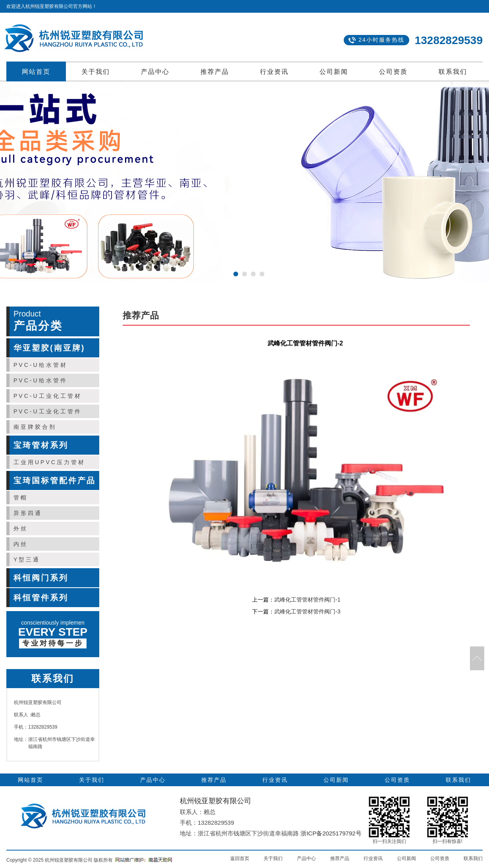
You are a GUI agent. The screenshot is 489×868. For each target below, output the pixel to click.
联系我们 (453, 72)
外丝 (21, 529)
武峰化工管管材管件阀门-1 (307, 600)
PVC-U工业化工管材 (48, 396)
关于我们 (96, 72)
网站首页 (36, 72)
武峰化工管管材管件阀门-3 (307, 611)
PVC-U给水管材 (40, 365)
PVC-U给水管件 (40, 380)
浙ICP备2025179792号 (331, 833)
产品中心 (155, 72)
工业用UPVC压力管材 (49, 462)
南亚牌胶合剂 (35, 427)
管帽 (21, 498)
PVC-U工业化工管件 (48, 411)
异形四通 (28, 513)
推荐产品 (215, 72)
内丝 (21, 544)
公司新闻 (334, 72)
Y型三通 (27, 559)
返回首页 (240, 858)
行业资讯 (274, 72)
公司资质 (393, 72)
